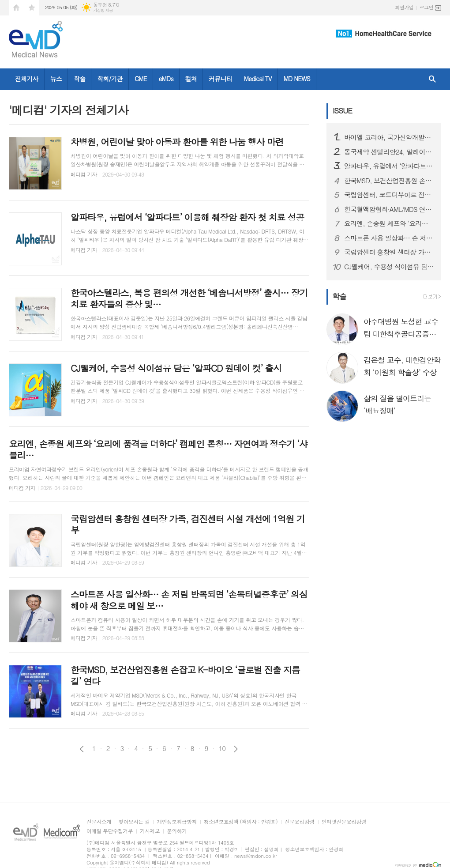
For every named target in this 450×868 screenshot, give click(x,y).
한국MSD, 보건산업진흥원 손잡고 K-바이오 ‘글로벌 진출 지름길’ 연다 (389, 181)
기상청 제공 (103, 10)
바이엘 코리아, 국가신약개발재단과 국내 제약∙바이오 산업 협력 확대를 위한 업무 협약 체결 (389, 137)
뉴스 (56, 79)
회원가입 (404, 7)
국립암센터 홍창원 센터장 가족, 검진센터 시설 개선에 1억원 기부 (389, 252)
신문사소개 (99, 822)
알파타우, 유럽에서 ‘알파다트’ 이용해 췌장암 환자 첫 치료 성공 (389, 166)
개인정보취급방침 (176, 822)
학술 (79, 79)
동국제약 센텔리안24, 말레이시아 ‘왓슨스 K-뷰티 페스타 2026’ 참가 (389, 152)
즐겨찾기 (32, 8)
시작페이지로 (16, 8)
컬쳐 (191, 79)
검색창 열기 (432, 79)
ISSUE (342, 110)
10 (222, 748)
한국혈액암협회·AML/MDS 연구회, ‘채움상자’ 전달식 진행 (389, 209)
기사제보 (150, 831)
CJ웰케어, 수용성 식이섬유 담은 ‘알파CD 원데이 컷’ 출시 (389, 267)
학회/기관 (110, 79)
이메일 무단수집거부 (110, 831)
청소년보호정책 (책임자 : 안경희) (241, 822)
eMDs (166, 79)
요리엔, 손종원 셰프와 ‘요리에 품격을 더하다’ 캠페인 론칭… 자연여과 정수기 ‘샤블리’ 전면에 (389, 223)
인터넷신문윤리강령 (344, 822)
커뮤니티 (220, 79)
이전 (82, 749)
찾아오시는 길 (134, 822)
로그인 (426, 7)
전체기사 (27, 79)
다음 (236, 749)
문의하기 (177, 831)
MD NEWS (297, 79)
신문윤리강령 (300, 822)
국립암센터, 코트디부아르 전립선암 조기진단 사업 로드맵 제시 (389, 195)
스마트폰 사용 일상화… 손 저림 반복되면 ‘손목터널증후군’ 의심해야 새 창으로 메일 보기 (389, 238)
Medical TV (258, 79)
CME (141, 79)
